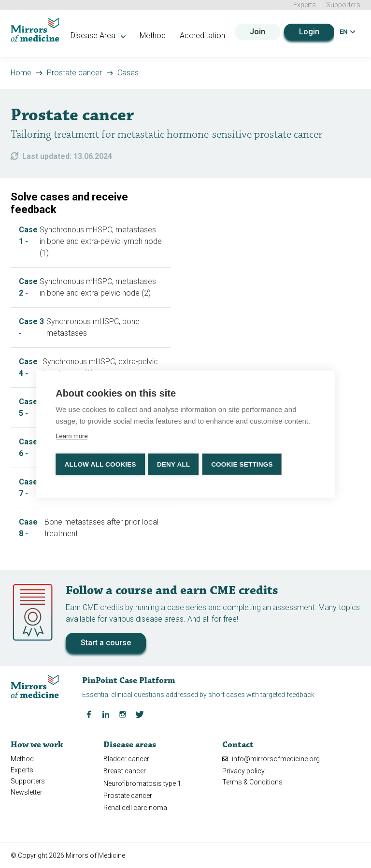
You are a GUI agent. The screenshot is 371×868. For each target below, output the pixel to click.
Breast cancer (125, 770)
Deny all (174, 463)
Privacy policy (243, 770)
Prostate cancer (74, 72)
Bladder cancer (126, 758)
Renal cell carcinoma (135, 807)
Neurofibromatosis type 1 (142, 783)
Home (21, 72)
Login (309, 31)
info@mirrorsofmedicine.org (271, 758)
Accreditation (212, 35)
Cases (128, 72)
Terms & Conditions (252, 781)
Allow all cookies (100, 463)
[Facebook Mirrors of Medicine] (89, 713)
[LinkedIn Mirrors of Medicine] (106, 713)
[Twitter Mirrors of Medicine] (140, 713)
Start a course (106, 642)
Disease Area (108, 35)
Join (257, 31)
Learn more (71, 436)
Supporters (343, 5)
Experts (305, 5)
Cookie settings (245, 463)
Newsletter (27, 791)
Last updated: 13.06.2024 (67, 155)
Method (162, 35)
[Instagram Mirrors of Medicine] (123, 713)
